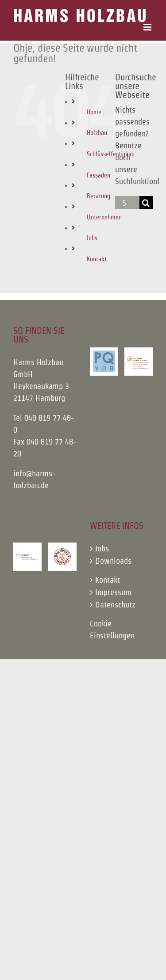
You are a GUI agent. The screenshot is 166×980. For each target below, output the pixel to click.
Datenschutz (115, 605)
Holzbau (97, 133)
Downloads (113, 561)
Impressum (113, 592)
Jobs (92, 238)
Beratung (98, 196)
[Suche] (146, 203)
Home (94, 112)
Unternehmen (104, 217)
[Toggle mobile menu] (148, 27)
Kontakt (97, 259)
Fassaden (98, 175)
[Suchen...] (127, 203)
